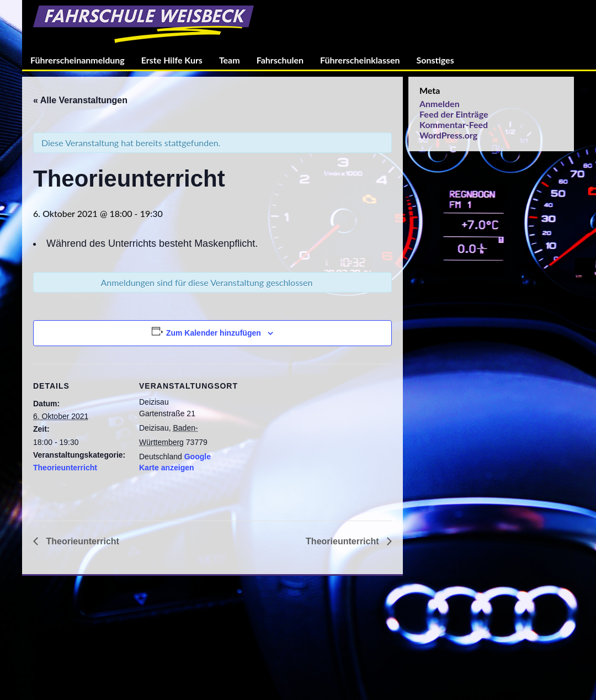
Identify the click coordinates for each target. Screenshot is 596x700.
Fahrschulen (280, 60)
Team (230, 60)
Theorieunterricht (65, 468)
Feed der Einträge (454, 114)
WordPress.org (448, 135)
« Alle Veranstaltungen (80, 100)
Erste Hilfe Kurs (172, 60)
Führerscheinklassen (360, 60)
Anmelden (440, 104)
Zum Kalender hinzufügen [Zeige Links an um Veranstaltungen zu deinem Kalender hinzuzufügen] (214, 333)
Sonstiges (435, 60)
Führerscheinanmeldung (78, 60)
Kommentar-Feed (454, 124)
